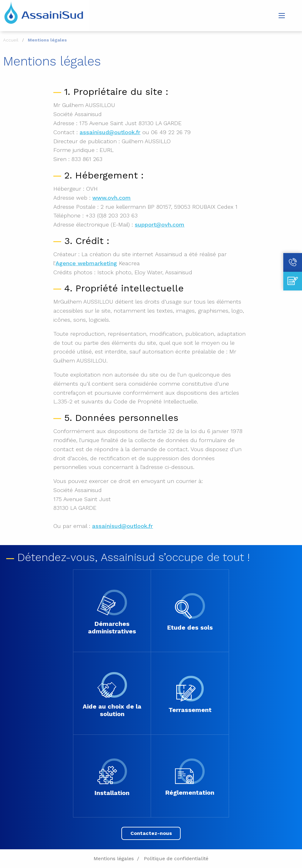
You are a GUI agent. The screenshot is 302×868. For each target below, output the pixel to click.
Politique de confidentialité (176, 858)
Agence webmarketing (86, 263)
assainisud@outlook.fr (110, 132)
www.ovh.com (112, 198)
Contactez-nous (151, 833)
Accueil (11, 40)
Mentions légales (114, 858)
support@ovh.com (160, 224)
